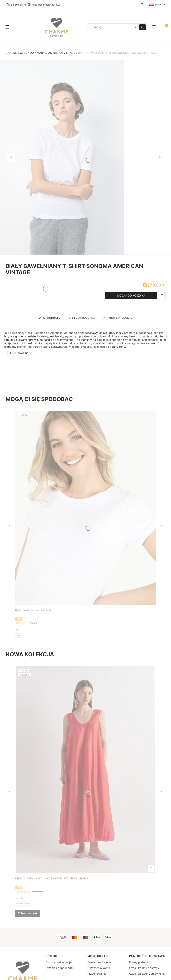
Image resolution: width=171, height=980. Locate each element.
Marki (41, 53)
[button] (7, 27)
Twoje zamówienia (99, 962)
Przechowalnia (97, 974)
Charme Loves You (20, 53)
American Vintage (62, 53)
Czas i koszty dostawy (144, 968)
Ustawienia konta (99, 968)
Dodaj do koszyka (131, 296)
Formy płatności (140, 962)
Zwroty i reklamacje (59, 962)
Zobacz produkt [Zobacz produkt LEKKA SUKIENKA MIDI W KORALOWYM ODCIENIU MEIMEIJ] (28, 913)
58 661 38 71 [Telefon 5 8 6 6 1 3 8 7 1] (18, 5)
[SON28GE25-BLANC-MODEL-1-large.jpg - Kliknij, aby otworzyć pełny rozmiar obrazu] (62, 157)
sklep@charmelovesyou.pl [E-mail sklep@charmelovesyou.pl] (46, 5)
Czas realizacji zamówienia (147, 974)
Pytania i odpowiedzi (59, 968)
